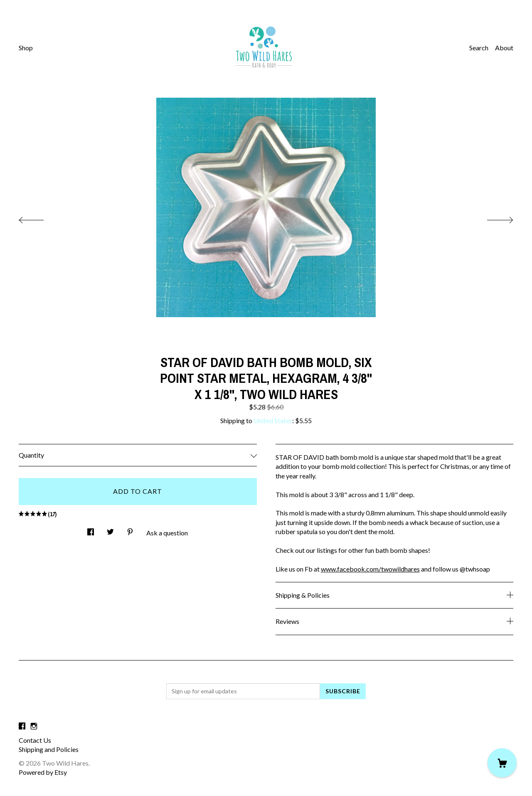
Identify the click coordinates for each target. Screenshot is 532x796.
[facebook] (22, 726)
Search (479, 48)
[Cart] (502, 763)
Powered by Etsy (43, 772)
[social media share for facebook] (91, 529)
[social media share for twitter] (110, 529)
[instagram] (34, 726)
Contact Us (35, 740)
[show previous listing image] (39, 218)
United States (273, 420)
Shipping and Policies (49, 749)
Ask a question (167, 533)
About (504, 48)
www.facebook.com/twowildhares (370, 569)
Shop (26, 48)
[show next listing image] (493, 218)
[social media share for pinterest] (130, 529)
